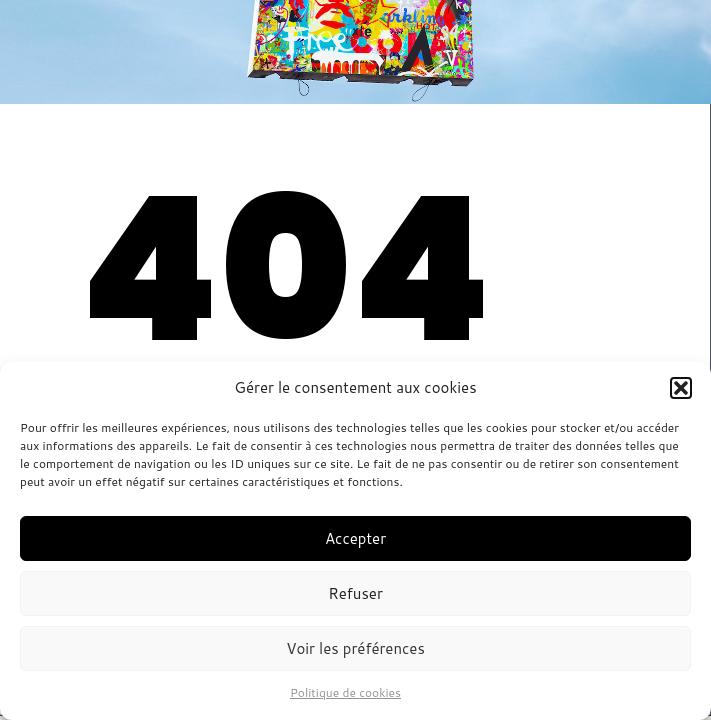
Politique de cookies (345, 692)
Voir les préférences (355, 648)
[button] (681, 388)
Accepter (355, 538)
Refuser (355, 593)
